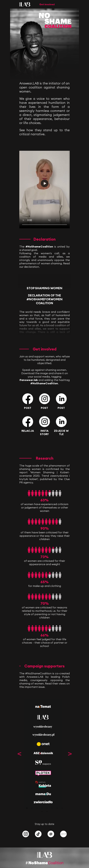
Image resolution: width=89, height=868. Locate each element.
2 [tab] (32, 808)
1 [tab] (27, 808)
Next (70, 754)
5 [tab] (47, 808)
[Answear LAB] (25, 5)
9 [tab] (42, 811)
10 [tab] (47, 811)
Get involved (47, 4)
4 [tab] (42, 808)
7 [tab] (57, 808)
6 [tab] (52, 808)
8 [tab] (62, 808)
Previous (19, 754)
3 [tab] (37, 808)
